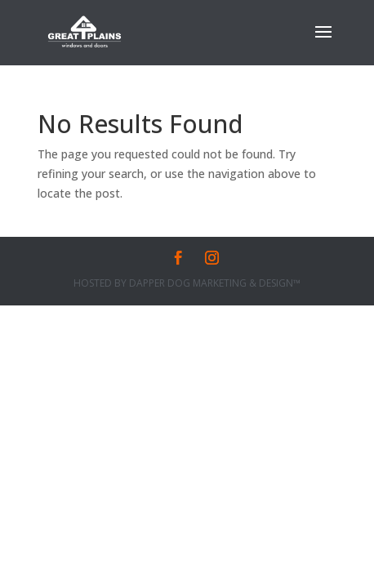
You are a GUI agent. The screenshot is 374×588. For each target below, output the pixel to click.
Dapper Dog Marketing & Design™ (215, 283)
